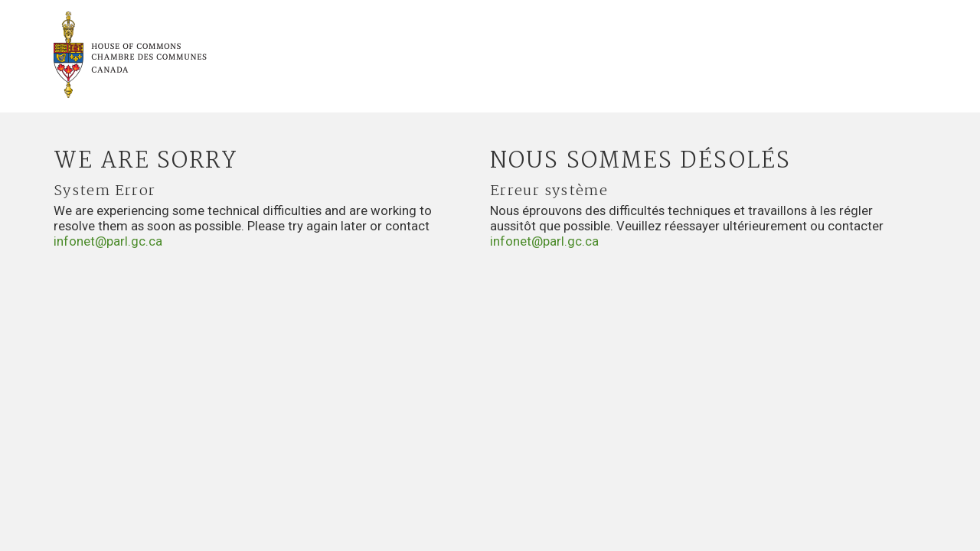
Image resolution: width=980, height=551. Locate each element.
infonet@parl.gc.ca (108, 241)
